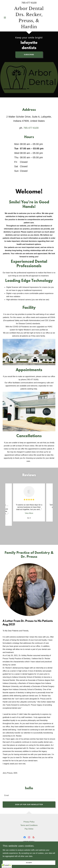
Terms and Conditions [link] (29, 825)
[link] (29, 18)
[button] (7, 18)
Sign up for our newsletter (29, 804)
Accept (29, 863)
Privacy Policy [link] (29, 822)
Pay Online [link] (29, 829)
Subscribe (29, 55)
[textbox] (29, 795)
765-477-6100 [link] (29, 3)
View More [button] (29, 513)
